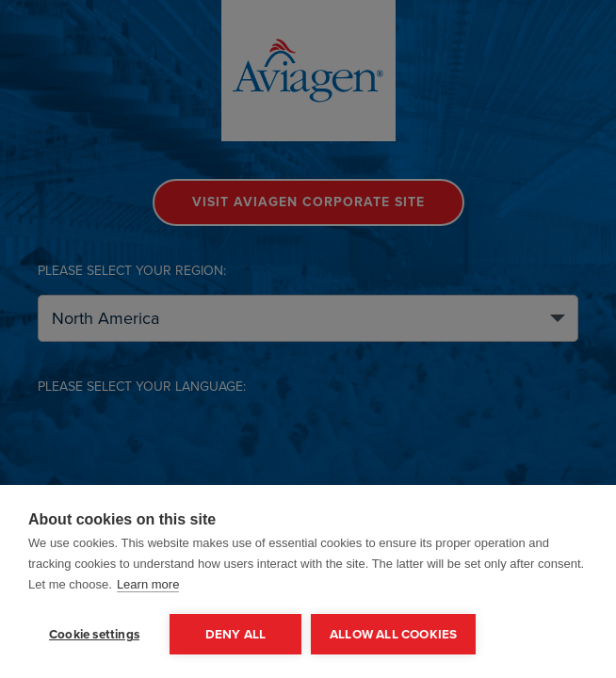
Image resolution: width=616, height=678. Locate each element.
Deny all (236, 634)
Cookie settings (94, 634)
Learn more (148, 584)
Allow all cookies (393, 634)
